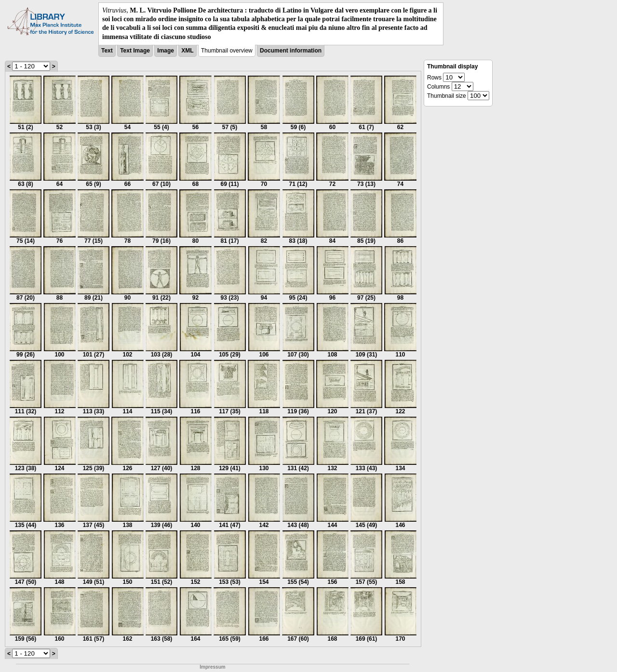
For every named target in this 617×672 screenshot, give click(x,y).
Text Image (135, 51)
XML (187, 51)
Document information (291, 51)
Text (107, 51)
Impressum (212, 667)
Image (166, 51)
